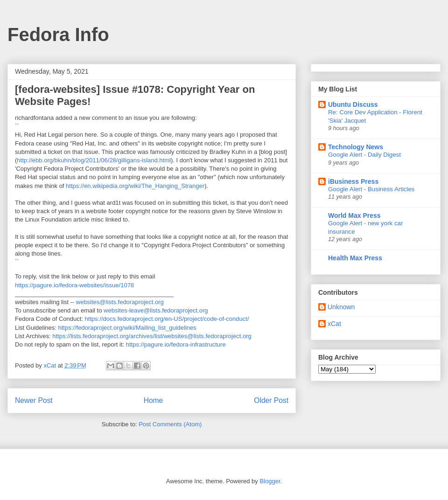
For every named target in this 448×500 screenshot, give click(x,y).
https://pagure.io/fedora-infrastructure (176, 344)
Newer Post (34, 400)
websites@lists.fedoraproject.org (120, 302)
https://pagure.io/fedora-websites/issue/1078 (74, 285)
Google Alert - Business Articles (371, 189)
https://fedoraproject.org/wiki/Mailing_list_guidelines (127, 328)
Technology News (356, 147)
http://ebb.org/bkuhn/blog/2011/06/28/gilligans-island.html (94, 160)
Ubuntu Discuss (353, 104)
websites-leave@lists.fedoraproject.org (156, 310)
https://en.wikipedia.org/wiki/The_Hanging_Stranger (135, 186)
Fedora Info (58, 35)
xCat (334, 324)
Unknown (341, 307)
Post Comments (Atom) (170, 424)
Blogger (270, 481)
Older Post (271, 400)
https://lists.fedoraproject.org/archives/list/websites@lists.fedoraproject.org (152, 336)
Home (154, 400)
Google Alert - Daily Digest (364, 155)
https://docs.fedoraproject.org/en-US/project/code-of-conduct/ (167, 319)
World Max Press (354, 215)
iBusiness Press (353, 181)
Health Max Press (355, 258)
